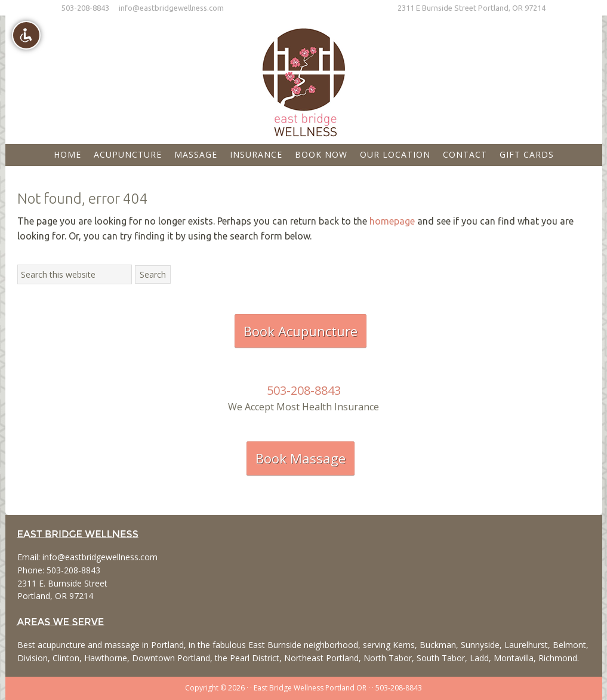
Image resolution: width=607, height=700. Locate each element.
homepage (392, 221)
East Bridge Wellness (304, 78)
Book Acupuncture (301, 331)
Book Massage (301, 458)
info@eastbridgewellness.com (171, 8)
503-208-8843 (85, 8)
